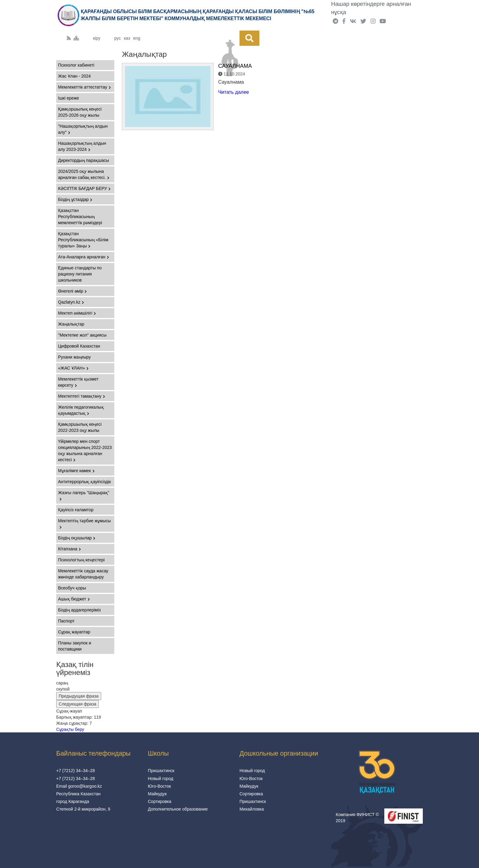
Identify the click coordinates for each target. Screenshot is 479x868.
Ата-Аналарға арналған (84, 257)
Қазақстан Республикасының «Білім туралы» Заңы (83, 240)
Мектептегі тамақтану (82, 396)
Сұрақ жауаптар (74, 632)
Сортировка (160, 801)
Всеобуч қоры (72, 588)
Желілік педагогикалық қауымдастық (81, 410)
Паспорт (66, 621)
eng (137, 38)
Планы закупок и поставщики (75, 646)
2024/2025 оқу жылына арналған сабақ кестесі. (84, 174)
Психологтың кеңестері (81, 560)
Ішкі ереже (69, 98)
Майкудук (157, 794)
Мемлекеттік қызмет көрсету (78, 382)
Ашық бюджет (74, 599)
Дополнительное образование (178, 809)
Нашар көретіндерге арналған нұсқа (371, 8)
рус (117, 38)
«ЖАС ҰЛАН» (73, 368)
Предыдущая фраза (79, 696)
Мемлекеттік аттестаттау (84, 87)
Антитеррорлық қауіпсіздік (84, 482)
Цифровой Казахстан (79, 346)
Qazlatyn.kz (71, 302)
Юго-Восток (159, 786)
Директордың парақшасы (84, 160)
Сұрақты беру (70, 729)
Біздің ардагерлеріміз (79, 610)
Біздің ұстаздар (75, 199)
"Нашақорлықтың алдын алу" (83, 129)
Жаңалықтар (71, 324)
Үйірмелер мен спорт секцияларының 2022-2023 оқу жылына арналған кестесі (85, 450)
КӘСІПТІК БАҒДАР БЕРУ (84, 188)
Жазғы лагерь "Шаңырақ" (84, 496)
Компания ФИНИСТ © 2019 (357, 818)
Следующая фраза (77, 704)
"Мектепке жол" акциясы (82, 335)
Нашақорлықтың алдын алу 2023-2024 (82, 146)
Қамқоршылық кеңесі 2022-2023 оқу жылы (80, 427)
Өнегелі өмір (72, 291)
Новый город (161, 779)
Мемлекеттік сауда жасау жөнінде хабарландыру (83, 574)
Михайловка (252, 809)
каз (127, 38)
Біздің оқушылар (77, 538)
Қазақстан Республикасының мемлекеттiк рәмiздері (80, 217)
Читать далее (234, 92)
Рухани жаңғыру (74, 357)
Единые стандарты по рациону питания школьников (80, 274)
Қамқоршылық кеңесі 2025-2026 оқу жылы (80, 112)
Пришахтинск (161, 771)
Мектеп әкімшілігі (77, 313)
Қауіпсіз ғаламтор (76, 510)
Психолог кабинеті (76, 65)
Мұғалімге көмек (76, 471)
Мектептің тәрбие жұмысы (84, 524)
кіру (97, 38)
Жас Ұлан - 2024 (74, 76)
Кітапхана (69, 549)
